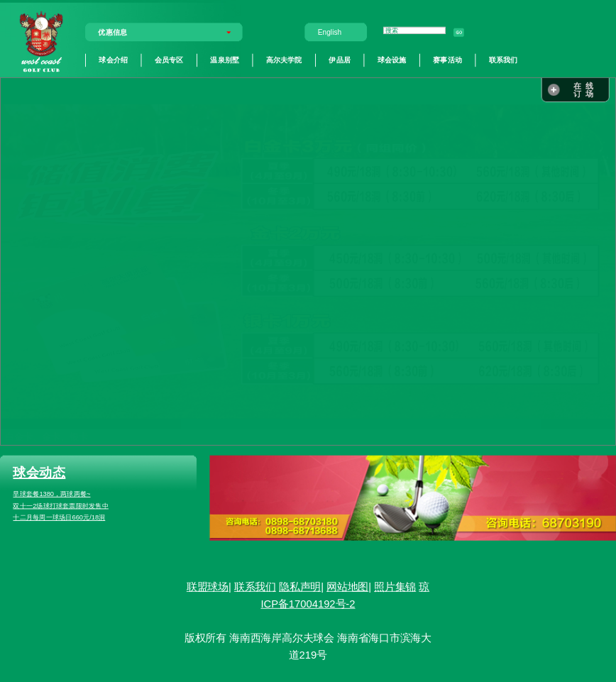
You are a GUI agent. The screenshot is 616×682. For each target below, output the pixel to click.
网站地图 (347, 587)
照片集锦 (395, 587)
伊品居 (339, 59)
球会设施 (392, 59)
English (330, 32)
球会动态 (39, 473)
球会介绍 (113, 59)
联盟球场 (208, 587)
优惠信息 (112, 32)
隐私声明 (300, 587)
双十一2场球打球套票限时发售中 (60, 506)
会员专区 (169, 59)
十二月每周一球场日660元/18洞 (59, 517)
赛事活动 (447, 59)
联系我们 (504, 59)
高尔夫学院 (284, 59)
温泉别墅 (225, 59)
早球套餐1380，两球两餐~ (51, 494)
